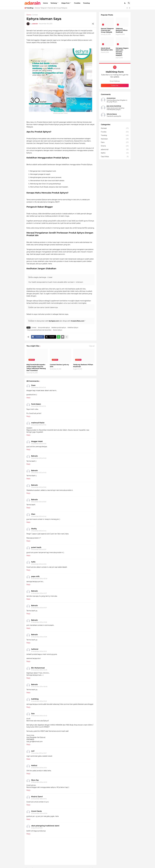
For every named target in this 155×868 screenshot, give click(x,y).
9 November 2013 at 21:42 (39, 516)
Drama (115, 146)
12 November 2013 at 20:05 (39, 782)
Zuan (33, 385)
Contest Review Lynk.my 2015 (59, 366)
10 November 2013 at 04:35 (39, 670)
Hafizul (34, 766)
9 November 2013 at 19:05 (39, 444)
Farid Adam (36, 404)
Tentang (54, 3)
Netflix (115, 153)
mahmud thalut (38, 423)
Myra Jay (35, 780)
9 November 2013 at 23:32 (39, 564)
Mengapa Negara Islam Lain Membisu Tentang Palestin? (122, 52)
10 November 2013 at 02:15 (39, 651)
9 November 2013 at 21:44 (39, 531)
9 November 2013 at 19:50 (39, 487)
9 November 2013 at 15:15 (39, 406)
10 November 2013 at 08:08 (39, 687)
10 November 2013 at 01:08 (39, 622)
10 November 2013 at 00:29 (39, 579)
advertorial (115, 150)
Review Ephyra (58, 330)
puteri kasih (36, 547)
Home (45, 3)
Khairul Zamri (37, 797)
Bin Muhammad (38, 668)
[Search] (129, 3)
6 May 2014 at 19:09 (37, 828)
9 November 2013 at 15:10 (39, 387)
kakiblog (35, 699)
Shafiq (34, 529)
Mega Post (65, 3)
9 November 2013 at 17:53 (39, 425)
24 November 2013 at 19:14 (39, 799)
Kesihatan (115, 139)
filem (115, 142)
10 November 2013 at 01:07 (39, 593)
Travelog (86, 3)
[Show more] (67, 337)
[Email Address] (115, 81)
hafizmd (35, 649)
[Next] (130, 8)
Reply (28, 398)
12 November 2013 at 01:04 (39, 768)
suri (33, 751)
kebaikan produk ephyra (59, 328)
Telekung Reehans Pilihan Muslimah (83, 366)
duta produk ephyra (44, 328)
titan (33, 514)
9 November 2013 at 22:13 (39, 549)
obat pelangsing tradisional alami (45, 826)
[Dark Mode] (125, 3)
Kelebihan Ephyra (73, 328)
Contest (35, 15)
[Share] (93, 24)
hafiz (33, 562)
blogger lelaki (37, 441)
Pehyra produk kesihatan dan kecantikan (39, 330)
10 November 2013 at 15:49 (39, 701)
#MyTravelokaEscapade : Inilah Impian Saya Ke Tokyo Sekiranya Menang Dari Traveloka (36, 367)
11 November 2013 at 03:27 (39, 753)
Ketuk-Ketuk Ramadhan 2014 (107, 49)
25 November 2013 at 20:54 (39, 813)
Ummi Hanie (36, 811)
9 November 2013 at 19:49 (39, 458)
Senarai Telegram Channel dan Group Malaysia (51, 8)
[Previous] (127, 8)
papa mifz (35, 576)
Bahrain (34, 456)
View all (92, 346)
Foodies (77, 3)
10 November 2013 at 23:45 (39, 716)
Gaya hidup (115, 157)
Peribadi (115, 128)
